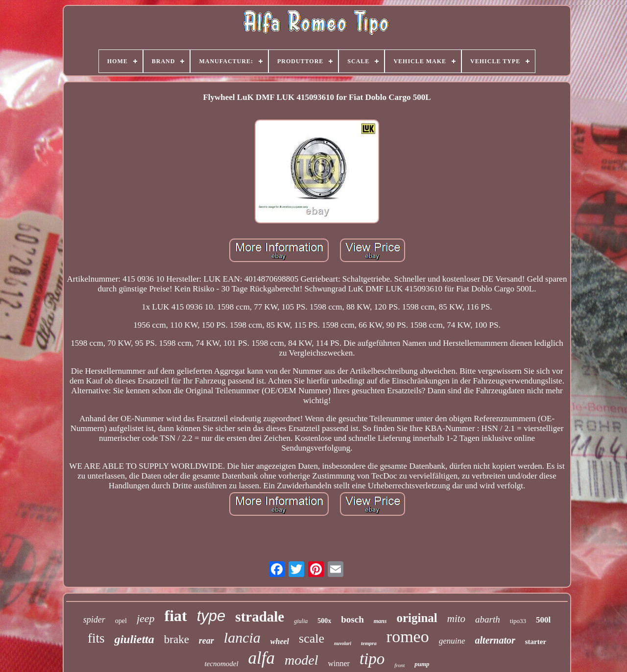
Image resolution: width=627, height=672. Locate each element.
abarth (488, 619)
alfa (262, 658)
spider (94, 620)
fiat (176, 616)
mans (380, 621)
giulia (301, 621)
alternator (495, 640)
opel (121, 621)
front (399, 665)
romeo (408, 636)
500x (324, 621)
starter (536, 642)
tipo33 (518, 621)
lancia (242, 637)
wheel (280, 641)
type (211, 616)
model (301, 660)
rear (206, 641)
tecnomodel (221, 664)
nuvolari (343, 643)
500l (543, 620)
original (417, 618)
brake (177, 639)
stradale (260, 617)
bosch (352, 619)
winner (338, 663)
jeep (146, 618)
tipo (372, 659)
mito (456, 619)
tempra (369, 643)
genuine (452, 641)
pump (422, 664)
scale (312, 638)
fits (96, 638)
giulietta (134, 639)
